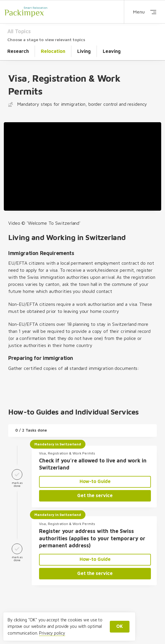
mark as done (17, 477)
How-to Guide (95, 481)
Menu (145, 12)
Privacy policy (52, 633)
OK (120, 626)
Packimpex (26, 12)
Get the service (95, 495)
